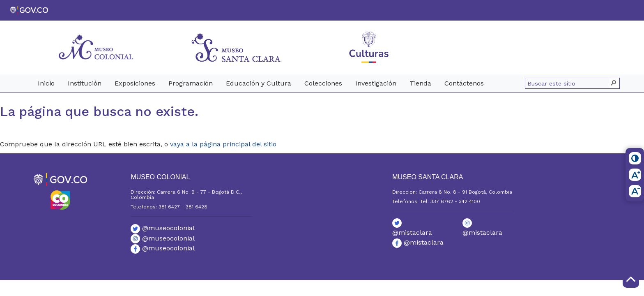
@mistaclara (418, 242)
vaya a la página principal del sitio (223, 144)
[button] (614, 83)
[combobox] (568, 83)
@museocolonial (163, 228)
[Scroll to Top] (631, 280)
